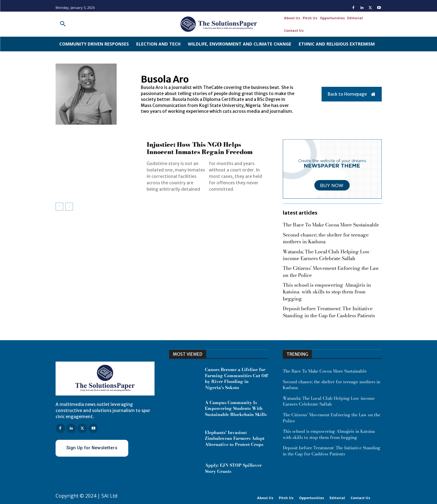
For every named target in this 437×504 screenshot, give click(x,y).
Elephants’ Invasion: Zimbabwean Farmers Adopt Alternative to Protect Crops (235, 438)
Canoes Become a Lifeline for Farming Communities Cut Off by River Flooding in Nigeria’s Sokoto (236, 379)
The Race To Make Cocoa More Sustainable (331, 225)
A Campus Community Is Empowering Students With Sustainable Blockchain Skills (236, 408)
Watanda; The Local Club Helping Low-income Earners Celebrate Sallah (327, 255)
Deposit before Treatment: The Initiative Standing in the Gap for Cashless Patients (329, 312)
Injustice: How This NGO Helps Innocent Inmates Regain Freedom (200, 148)
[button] (63, 24)
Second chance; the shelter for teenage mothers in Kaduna (326, 238)
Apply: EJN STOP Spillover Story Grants (233, 468)
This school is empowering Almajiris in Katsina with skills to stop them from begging (327, 292)
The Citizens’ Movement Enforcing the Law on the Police (331, 271)
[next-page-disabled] (69, 207)
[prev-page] (59, 207)
